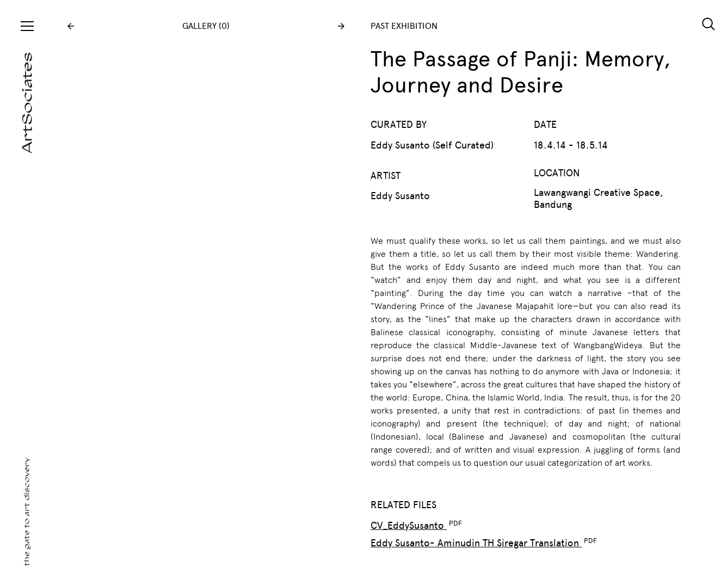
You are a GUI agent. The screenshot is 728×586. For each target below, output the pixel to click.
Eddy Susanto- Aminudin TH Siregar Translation (476, 543)
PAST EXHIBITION (404, 26)
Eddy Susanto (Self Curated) (432, 145)
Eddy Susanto (400, 196)
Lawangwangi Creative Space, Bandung (599, 199)
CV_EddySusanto (409, 526)
